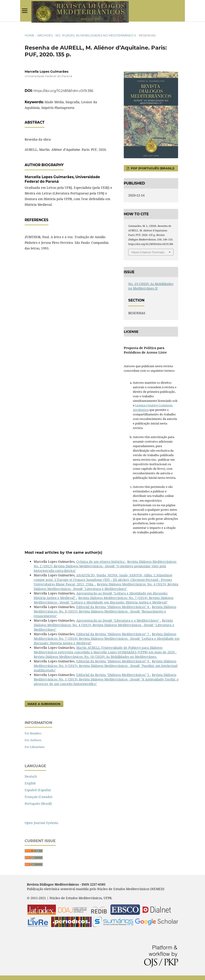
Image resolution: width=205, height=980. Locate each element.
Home (30, 35)
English (30, 783)
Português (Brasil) (38, 804)
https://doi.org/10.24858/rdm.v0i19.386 (63, 91)
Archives (45, 35)
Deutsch (31, 776)
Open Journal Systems (41, 823)
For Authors (33, 740)
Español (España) (38, 790)
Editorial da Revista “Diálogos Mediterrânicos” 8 (113, 607)
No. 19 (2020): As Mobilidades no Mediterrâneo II (96, 35)
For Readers (33, 733)
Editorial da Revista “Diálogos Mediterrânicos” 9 (113, 661)
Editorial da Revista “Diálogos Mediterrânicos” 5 (113, 675)
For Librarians (35, 747)
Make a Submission (44, 704)
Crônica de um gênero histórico (101, 562)
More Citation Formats (148, 252)
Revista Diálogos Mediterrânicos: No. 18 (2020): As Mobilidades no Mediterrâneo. (95, 657)
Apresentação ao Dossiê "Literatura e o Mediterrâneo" (118, 620)
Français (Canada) (38, 797)
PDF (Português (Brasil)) (152, 168)
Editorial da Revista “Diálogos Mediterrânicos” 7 (113, 634)
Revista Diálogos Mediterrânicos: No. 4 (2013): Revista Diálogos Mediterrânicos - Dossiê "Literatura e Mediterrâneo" (106, 586)
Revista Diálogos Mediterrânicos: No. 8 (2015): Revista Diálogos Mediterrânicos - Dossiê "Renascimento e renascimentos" (105, 611)
